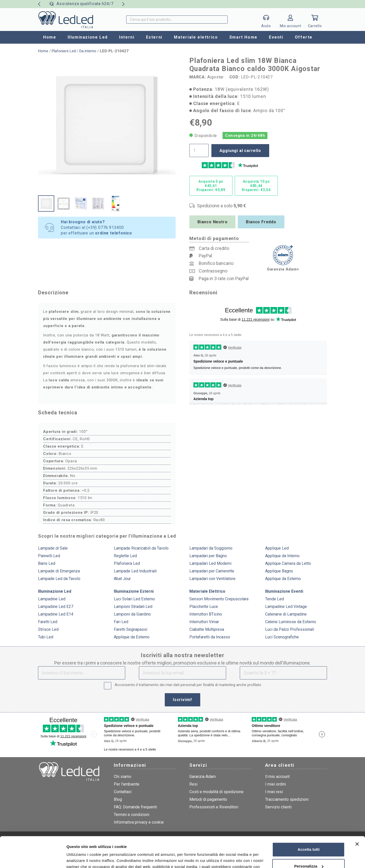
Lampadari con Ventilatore (212, 579)
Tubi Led (46, 637)
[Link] (290, 21)
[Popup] (266, 20)
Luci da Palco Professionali (290, 629)
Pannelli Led (49, 556)
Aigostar (216, 77)
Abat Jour (122, 579)
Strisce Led (48, 629)
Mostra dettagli (80, 858)
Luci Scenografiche (282, 637)
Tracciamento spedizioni (287, 799)
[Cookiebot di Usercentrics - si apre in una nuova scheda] (33, 858)
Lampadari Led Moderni (210, 563)
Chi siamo (123, 777)
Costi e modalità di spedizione (216, 792)
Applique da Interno (282, 556)
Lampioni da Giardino (132, 614)
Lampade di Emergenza (59, 571)
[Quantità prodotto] (199, 150)
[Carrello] (315, 20)
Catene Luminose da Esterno (291, 622)
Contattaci (123, 792)
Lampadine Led (52, 599)
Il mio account (277, 777)
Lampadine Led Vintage (286, 607)
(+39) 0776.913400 (105, 227)
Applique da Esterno (283, 579)
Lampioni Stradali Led (133, 607)
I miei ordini (276, 784)
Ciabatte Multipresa (207, 629)
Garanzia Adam (203, 777)
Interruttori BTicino (206, 614)
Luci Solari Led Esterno (134, 599)
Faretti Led (48, 622)
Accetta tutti (309, 821)
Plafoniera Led (127, 563)
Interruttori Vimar (204, 622)
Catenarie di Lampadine (286, 614)
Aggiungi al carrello (240, 151)
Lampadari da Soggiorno (211, 548)
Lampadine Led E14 (56, 614)
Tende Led (275, 599)
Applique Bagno (279, 571)
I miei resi (274, 792)
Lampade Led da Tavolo (59, 579)
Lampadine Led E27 (56, 607)
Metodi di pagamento (208, 799)
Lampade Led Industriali (135, 571)
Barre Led (47, 563)
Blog (118, 799)
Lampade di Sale (53, 548)
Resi (193, 784)
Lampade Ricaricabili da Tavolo (141, 548)
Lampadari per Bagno (208, 556)
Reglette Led (125, 556)
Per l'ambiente (127, 784)
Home (43, 51)
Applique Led (277, 548)
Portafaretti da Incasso (210, 637)
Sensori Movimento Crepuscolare (219, 599)
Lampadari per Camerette (212, 571)
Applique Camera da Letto (288, 563)
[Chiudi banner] (357, 815)
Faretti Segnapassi (131, 629)
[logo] (66, 20)
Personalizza (309, 837)
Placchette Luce (204, 607)
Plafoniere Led (64, 51)
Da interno (88, 51)
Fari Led (121, 622)
